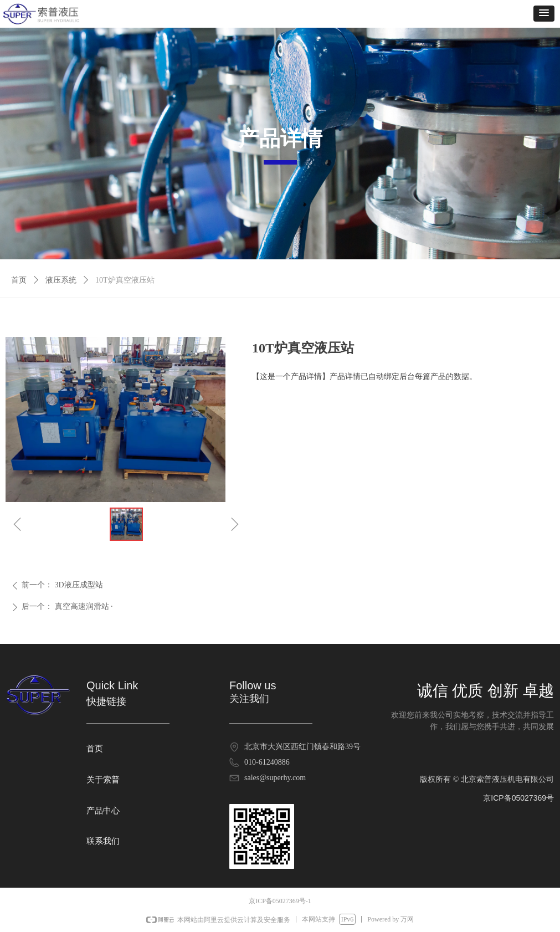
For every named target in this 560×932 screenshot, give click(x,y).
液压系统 (61, 280)
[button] (544, 14)
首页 (19, 280)
